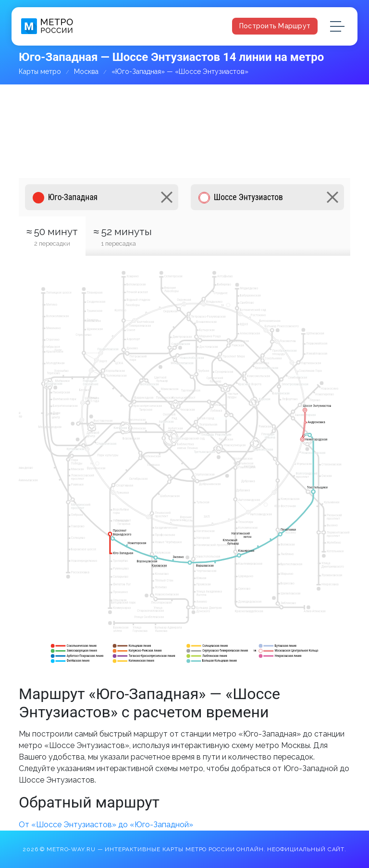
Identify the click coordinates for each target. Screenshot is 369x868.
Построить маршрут (275, 26)
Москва (86, 71)
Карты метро (40, 71)
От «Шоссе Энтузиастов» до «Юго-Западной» (106, 825)
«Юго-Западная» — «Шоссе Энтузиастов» (180, 71)
